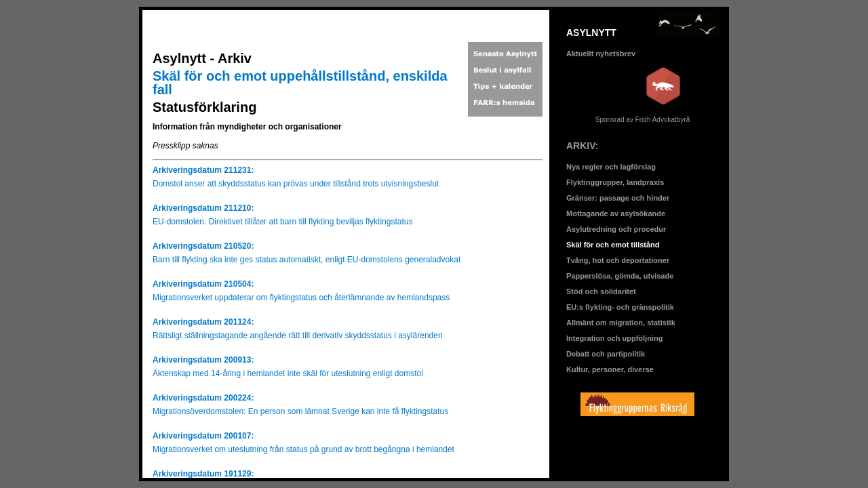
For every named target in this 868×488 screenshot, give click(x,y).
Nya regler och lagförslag (611, 167)
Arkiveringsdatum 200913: (203, 360)
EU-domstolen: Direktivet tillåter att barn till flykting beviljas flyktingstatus (282, 222)
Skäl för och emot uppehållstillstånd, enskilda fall (300, 83)
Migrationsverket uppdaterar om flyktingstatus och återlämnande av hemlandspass (301, 298)
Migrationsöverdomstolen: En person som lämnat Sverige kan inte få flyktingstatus (300, 411)
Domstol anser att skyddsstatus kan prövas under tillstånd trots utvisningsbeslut (296, 184)
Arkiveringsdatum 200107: (203, 436)
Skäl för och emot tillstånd (613, 245)
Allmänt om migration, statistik (621, 323)
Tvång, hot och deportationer (618, 260)
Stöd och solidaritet (601, 291)
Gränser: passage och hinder (618, 198)
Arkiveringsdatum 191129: (203, 474)
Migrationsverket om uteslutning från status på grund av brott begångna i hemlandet (303, 449)
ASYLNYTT (591, 33)
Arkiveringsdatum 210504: (203, 284)
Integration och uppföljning (614, 338)
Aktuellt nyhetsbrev (601, 54)
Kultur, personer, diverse (610, 369)
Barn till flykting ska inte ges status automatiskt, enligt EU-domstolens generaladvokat (307, 260)
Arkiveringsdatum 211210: (203, 208)
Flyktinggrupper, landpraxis (615, 182)
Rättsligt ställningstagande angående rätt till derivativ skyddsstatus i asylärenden (298, 335)
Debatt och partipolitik (606, 354)
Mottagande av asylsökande (616, 213)
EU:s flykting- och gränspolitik (620, 307)
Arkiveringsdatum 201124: (203, 322)
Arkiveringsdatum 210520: (203, 246)
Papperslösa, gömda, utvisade (620, 276)
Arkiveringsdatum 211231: (203, 170)
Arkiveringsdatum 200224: (203, 398)
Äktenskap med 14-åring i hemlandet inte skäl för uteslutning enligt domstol (288, 373)
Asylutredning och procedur (616, 229)
